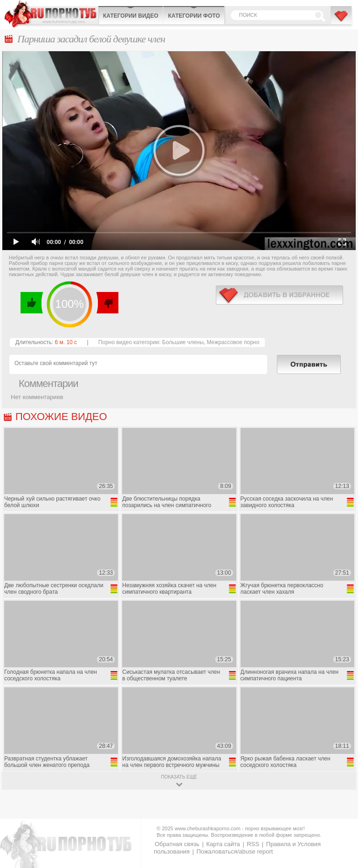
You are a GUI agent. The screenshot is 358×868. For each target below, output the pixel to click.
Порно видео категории (129, 342)
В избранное (342, 20)
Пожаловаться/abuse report (234, 851)
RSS (253, 844)
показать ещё (179, 777)
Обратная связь (177, 844)
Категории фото (194, 16)
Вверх (340, 816)
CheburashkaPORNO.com (51, 14)
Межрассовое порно (233, 342)
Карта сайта (223, 844)
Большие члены (183, 342)
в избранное (279, 295)
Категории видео (131, 16)
